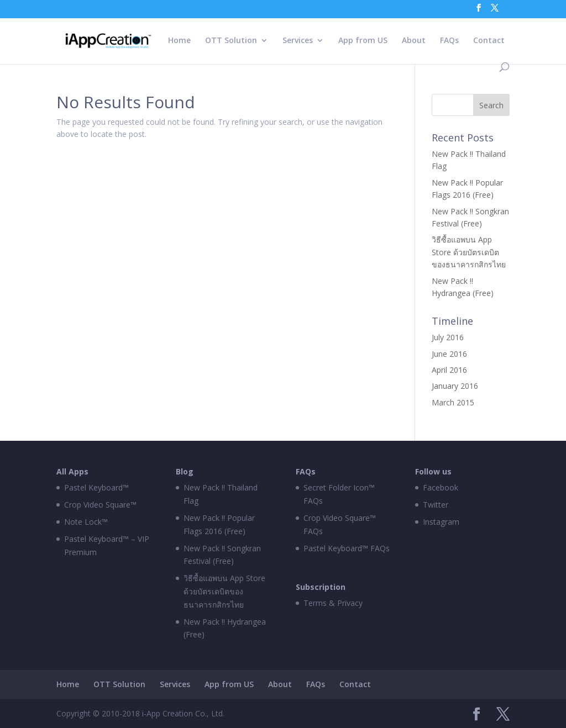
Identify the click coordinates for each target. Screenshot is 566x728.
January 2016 (455, 386)
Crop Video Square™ (100, 505)
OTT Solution (231, 41)
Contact (489, 41)
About (414, 41)
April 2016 (449, 370)
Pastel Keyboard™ (96, 487)
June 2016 (449, 354)
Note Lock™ (86, 522)
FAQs (449, 41)
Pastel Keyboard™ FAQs (347, 548)
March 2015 (453, 402)
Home (179, 41)
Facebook (441, 487)
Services (298, 41)
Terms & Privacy (333, 603)
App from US (363, 41)
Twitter (436, 505)
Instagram (441, 522)
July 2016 (448, 337)
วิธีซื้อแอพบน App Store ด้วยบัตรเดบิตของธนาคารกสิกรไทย (469, 252)
